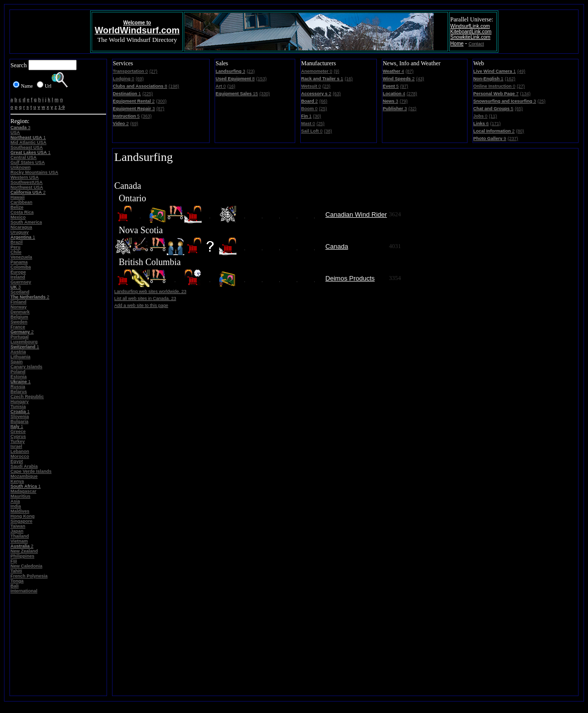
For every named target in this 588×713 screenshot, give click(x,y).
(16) (231, 86)
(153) (261, 79)
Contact (476, 44)
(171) (496, 124)
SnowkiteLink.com (470, 37)
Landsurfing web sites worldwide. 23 (151, 291)
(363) (147, 116)
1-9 (61, 107)
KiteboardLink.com (471, 32)
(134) (525, 94)
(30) (317, 116)
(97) (404, 86)
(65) (519, 109)
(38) (328, 131)
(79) (404, 101)
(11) (493, 116)
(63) (337, 94)
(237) (513, 139)
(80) (520, 131)
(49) (521, 71)
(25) (323, 109)
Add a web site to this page (141, 305)
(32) (412, 109)
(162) (510, 79)
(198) (174, 86)
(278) (412, 94)
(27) (153, 71)
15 (237, 94)
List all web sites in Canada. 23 (145, 298)
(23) (250, 71)
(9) (336, 71)
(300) (162, 101)
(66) (323, 101)
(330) (265, 94)
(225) (148, 94)
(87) (160, 109)
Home (457, 44)
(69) (140, 79)
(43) (420, 79)
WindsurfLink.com (470, 26)
